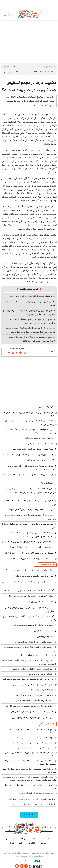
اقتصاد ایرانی (50, 804)
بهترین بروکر (38, 804)
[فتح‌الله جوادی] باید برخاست (41, 674)
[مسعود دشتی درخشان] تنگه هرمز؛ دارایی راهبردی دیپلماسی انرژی (30, 649)
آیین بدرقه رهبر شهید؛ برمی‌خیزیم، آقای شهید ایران (33, 717)
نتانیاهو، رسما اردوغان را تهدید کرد (39, 438)
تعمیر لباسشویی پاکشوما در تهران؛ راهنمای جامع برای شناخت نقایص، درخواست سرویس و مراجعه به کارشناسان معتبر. (30, 779)
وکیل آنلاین (12, 799)
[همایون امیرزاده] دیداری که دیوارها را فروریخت (34, 695)
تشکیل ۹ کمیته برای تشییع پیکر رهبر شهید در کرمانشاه (31, 596)
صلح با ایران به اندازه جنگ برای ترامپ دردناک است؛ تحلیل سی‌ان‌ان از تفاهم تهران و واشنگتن (32, 339)
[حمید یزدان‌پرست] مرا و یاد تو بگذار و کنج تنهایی (33, 685)
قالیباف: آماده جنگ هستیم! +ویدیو (39, 444)
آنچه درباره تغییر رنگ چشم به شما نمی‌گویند (35, 738)
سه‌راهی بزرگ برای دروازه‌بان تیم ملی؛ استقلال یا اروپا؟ (32, 547)
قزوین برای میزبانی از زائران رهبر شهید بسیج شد (34, 625)
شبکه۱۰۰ (48, 839)
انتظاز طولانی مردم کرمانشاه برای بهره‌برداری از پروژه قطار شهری (27, 542)
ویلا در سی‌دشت (25, 799)
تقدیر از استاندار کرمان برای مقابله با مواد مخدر (34, 602)
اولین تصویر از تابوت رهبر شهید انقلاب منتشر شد (33, 449)
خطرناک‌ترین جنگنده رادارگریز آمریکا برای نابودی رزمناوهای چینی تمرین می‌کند (31, 423)
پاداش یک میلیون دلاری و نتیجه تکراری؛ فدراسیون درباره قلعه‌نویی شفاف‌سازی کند (32, 468)
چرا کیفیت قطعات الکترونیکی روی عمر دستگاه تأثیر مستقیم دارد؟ (31, 754)
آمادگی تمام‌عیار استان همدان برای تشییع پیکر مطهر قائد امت (28, 590)
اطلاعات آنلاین (29, 14)
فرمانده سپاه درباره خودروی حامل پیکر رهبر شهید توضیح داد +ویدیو (30, 414)
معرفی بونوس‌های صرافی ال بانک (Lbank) (36, 793)
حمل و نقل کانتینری (48, 799)
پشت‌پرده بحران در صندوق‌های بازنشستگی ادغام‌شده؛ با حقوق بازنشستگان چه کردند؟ (29, 662)
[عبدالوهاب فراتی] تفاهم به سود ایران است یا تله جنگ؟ (30, 559)
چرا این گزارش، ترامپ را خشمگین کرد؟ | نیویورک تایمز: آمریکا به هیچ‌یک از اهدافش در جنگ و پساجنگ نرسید (31, 330)
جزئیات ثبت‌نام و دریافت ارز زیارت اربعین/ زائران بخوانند (31, 509)
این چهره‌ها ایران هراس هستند (41, 631)
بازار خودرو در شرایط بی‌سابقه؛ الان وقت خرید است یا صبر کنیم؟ (28, 679)
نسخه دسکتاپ (29, 815)
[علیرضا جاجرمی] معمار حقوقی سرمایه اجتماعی (34, 642)
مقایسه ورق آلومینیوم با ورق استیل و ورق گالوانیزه (33, 743)
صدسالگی (36, 839)
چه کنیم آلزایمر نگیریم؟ (44, 636)
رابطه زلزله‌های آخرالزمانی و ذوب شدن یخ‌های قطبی (30, 296)
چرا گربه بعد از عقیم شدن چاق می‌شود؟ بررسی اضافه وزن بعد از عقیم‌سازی (29, 770)
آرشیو (21, 843)
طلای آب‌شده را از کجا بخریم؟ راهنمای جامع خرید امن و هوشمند (32, 731)
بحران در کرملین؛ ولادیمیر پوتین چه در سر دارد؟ (34, 576)
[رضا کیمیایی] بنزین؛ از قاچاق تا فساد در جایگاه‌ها (33, 669)
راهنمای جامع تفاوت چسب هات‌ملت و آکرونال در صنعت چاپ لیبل (30, 787)
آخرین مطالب (46, 564)
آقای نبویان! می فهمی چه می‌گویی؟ (39, 460)
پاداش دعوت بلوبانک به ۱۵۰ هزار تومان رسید (35, 748)
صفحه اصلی (50, 67)
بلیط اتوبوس (15, 804)
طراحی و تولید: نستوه (29, 861)
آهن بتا (35, 799)
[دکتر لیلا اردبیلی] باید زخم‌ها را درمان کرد (36, 655)
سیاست (41, 67)
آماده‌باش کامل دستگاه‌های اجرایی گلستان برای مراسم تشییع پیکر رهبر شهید (30, 618)
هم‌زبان (24, 839)
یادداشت (44, 843)
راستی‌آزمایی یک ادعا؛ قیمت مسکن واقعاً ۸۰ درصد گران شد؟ (29, 706)
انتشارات (32, 843)
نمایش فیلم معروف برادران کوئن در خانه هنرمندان (33, 700)
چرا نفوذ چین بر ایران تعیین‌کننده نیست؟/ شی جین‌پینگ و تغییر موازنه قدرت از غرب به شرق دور (29, 312)
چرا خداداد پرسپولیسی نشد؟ (42, 690)
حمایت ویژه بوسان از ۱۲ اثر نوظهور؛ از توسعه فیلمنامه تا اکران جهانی (30, 503)
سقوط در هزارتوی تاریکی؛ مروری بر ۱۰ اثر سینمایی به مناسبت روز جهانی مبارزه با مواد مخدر (32, 321)
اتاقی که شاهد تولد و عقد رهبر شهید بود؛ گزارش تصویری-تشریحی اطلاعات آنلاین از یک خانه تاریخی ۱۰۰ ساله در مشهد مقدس (31, 492)
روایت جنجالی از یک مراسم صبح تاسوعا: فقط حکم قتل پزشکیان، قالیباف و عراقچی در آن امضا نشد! (33, 535)
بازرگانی (48, 724)
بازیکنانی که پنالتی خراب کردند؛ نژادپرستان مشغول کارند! (30, 570)
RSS (12, 843)
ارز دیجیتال (27, 804)
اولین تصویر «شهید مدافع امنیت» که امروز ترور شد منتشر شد (28, 455)
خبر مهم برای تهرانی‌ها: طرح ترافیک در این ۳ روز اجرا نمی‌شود (28, 712)
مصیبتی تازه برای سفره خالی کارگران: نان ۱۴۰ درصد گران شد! (29, 553)
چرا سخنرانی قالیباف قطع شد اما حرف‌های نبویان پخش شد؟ (28, 475)
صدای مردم (11, 839)
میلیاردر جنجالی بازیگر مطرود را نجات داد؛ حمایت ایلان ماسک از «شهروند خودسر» (29, 526)
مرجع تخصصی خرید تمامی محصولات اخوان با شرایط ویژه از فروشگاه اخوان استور (31, 762)
